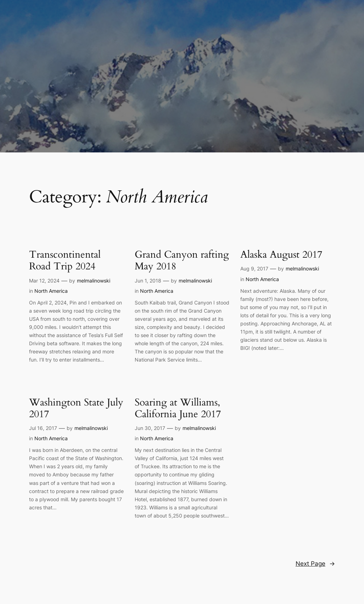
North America (51, 291)
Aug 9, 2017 (254, 269)
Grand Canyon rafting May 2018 (182, 261)
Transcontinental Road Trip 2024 (65, 261)
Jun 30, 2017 (150, 428)
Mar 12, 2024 (44, 281)
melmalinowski (94, 281)
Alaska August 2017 (281, 255)
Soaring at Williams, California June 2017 (178, 408)
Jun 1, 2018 (148, 281)
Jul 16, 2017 (43, 428)
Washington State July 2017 (76, 408)
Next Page (315, 564)
